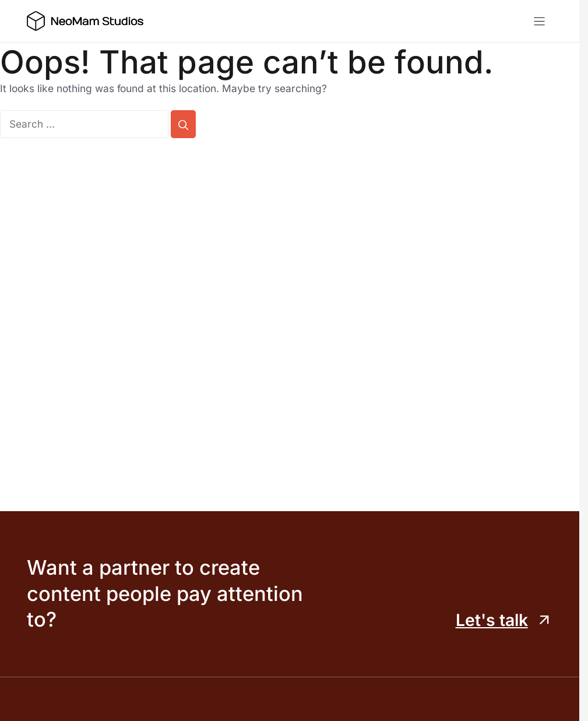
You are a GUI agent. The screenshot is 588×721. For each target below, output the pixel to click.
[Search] (183, 124)
